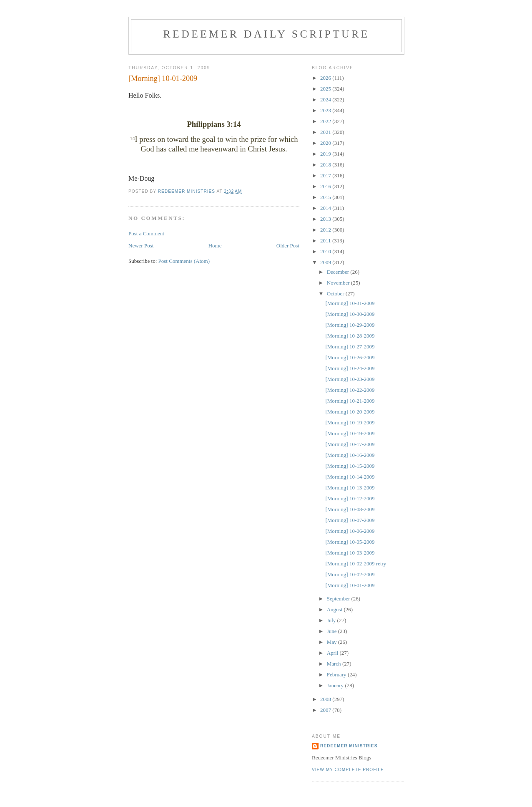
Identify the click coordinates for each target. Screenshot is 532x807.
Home (215, 246)
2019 (326, 154)
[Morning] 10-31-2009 (350, 303)
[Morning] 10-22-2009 (350, 390)
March (335, 664)
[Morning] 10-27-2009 (350, 347)
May (332, 642)
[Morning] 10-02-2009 (350, 574)
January (336, 685)
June (332, 631)
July (332, 620)
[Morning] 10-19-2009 (350, 422)
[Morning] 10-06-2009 (350, 531)
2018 (326, 165)
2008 (326, 699)
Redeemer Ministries (349, 746)
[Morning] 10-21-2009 (350, 401)
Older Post (288, 246)
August (335, 609)
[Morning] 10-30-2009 (350, 314)
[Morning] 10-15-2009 (350, 466)
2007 (326, 710)
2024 (326, 100)
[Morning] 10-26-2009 (350, 357)
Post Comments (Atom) (184, 261)
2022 (326, 121)
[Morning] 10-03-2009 (350, 553)
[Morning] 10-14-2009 (350, 477)
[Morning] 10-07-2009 (350, 520)
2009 (326, 262)
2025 (326, 89)
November (339, 283)
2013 (326, 219)
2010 (326, 251)
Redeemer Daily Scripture (266, 34)
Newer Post (141, 246)
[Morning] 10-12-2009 (350, 498)
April (333, 653)
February (337, 675)
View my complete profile (348, 770)
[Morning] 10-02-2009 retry (356, 564)
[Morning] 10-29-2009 (350, 325)
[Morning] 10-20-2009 (350, 412)
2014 (326, 208)
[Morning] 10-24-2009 (350, 368)
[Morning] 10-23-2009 (350, 379)
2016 (326, 186)
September (339, 599)
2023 (326, 110)
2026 (326, 78)
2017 (326, 175)
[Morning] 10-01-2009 (350, 585)
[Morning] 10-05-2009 (350, 542)
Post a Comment (146, 233)
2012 (326, 230)
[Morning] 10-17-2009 (350, 444)
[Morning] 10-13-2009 (350, 488)
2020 (326, 143)
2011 (326, 241)
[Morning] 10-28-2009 (350, 336)
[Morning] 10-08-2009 (350, 509)
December (339, 272)
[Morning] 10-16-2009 (350, 455)
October (336, 294)
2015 (326, 197)
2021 (326, 132)
